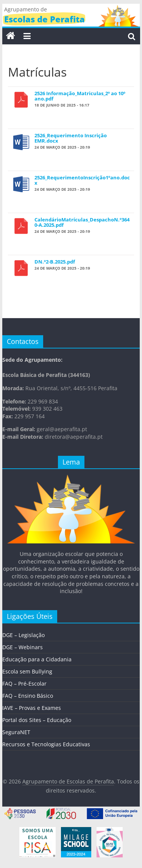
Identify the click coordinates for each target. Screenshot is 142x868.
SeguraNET (16, 732)
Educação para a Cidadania (37, 659)
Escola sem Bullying (27, 671)
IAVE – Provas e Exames (32, 708)
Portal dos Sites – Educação (37, 720)
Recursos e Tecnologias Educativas (46, 744)
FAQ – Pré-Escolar (24, 684)
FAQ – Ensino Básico (28, 696)
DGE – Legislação (23, 635)
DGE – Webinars (23, 647)
